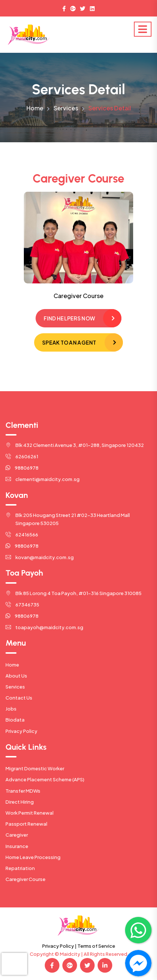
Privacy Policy (21, 731)
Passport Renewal (26, 824)
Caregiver (17, 835)
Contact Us (19, 698)
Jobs (11, 709)
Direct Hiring (20, 802)
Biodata (15, 720)
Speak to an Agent (69, 342)
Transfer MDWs (23, 791)
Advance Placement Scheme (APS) (45, 779)
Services (66, 108)
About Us (16, 676)
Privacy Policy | (59, 946)
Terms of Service (96, 946)
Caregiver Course (25, 879)
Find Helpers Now (69, 318)
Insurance (17, 846)
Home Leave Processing (33, 857)
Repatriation (20, 868)
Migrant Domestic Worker (35, 768)
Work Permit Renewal (30, 813)
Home (35, 108)
